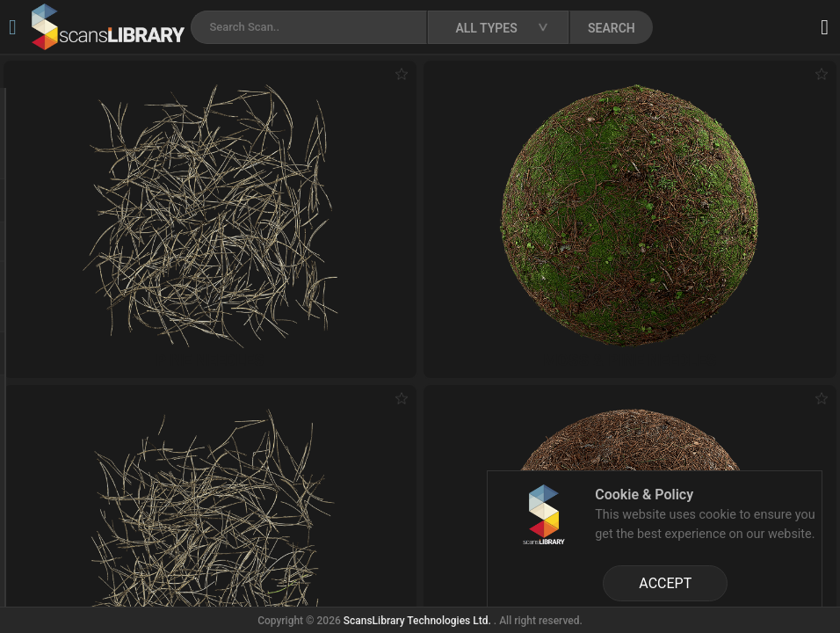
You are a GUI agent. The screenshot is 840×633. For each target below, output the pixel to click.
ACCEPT (665, 583)
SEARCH (612, 28)
